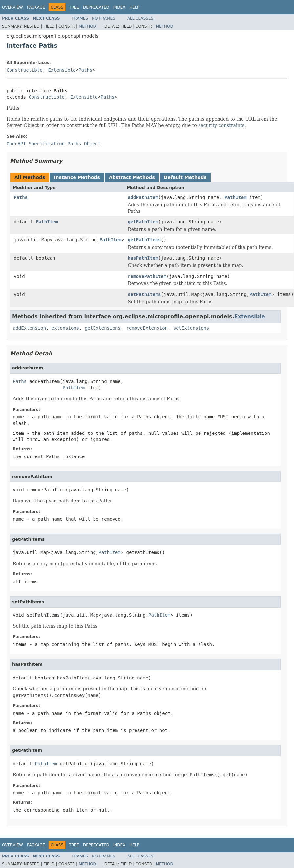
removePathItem (147, 276)
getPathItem (143, 222)
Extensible (62, 70)
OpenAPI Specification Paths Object (54, 144)
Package (36, 7)
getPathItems (144, 240)
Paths (85, 70)
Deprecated (96, 7)
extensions (65, 328)
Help (134, 7)
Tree (74, 7)
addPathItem (143, 197)
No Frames (104, 18)
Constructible (25, 70)
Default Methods (185, 177)
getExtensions (103, 328)
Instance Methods (77, 177)
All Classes (140, 18)
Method (87, 26)
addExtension (29, 328)
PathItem (235, 197)
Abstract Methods (132, 177)
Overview (12, 7)
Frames (80, 18)
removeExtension (147, 328)
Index (119, 7)
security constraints (221, 125)
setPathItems (144, 294)
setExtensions (191, 328)
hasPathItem (143, 258)
